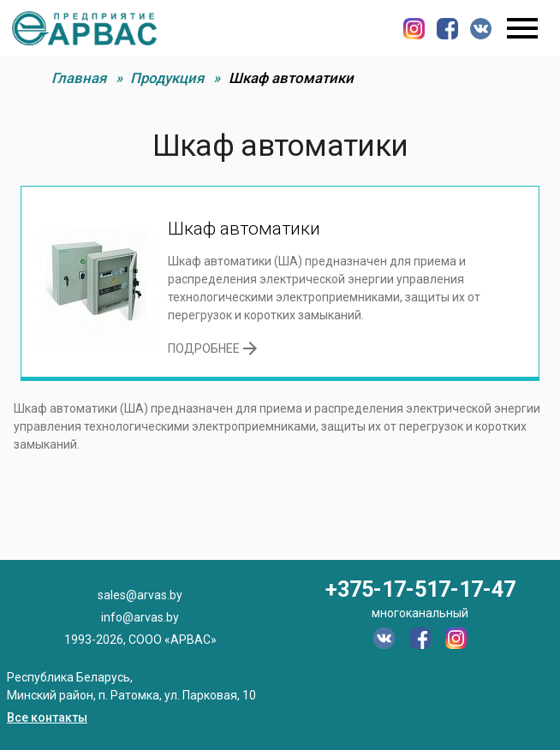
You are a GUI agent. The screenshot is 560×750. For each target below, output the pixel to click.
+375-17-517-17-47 (420, 589)
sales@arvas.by (140, 595)
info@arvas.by (140, 617)
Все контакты (47, 717)
